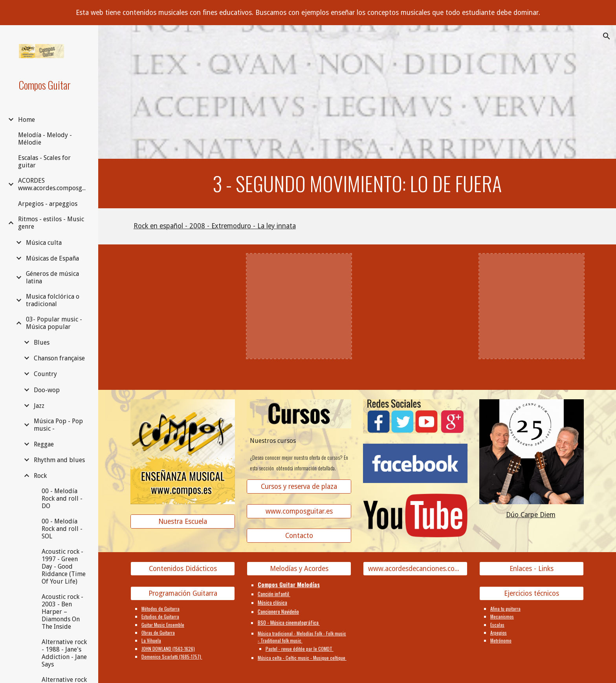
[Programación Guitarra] (183, 594)
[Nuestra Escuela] (183, 522)
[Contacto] (299, 536)
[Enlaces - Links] (532, 569)
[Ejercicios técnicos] (532, 594)
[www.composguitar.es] (299, 511)
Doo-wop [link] (47, 390)
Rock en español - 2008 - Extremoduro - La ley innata (215, 226)
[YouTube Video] (183, 306)
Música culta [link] (44, 243)
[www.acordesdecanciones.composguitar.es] (415, 569)
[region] (308, 13)
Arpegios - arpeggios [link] (48, 204)
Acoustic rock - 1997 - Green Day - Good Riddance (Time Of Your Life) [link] (64, 566)
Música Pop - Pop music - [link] (58, 425)
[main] (357, 184)
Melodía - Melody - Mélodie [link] (45, 139)
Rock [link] (40, 476)
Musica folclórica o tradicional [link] (53, 300)
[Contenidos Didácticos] (183, 569)
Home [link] (27, 120)
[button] (607, 36)
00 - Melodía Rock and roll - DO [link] (62, 498)
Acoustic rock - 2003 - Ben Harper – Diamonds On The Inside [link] (62, 612)
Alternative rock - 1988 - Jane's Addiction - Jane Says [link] (64, 653)
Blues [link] (42, 342)
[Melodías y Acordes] (299, 569)
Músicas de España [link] (52, 258)
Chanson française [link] (59, 358)
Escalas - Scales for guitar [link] (44, 162)
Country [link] (45, 374)
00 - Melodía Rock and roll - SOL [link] (62, 529)
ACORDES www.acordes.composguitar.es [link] (54, 184)
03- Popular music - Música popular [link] (54, 323)
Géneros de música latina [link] (52, 277)
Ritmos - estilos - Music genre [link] (51, 223)
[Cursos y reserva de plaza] (299, 487)
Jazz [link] (39, 406)
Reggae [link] (44, 444)
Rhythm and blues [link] (59, 460)
